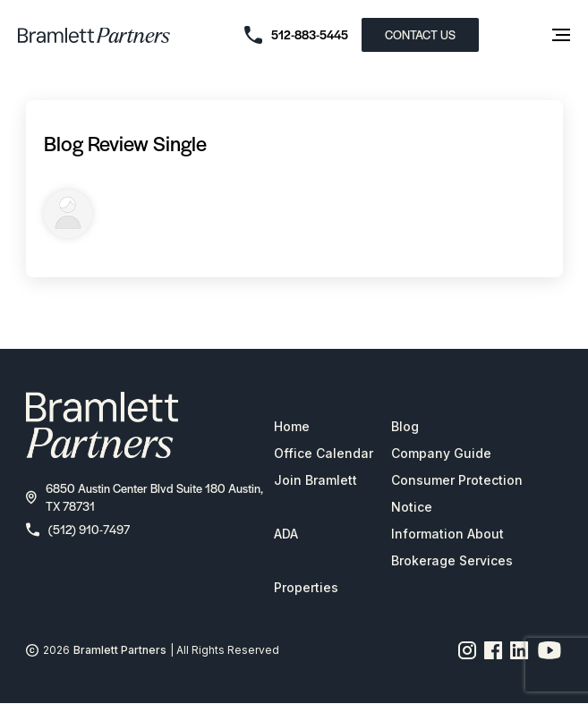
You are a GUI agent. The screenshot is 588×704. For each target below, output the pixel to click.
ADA (286, 534)
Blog (405, 426)
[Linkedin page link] (520, 650)
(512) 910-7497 (78, 529)
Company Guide (441, 453)
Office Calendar (324, 453)
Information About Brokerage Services (452, 547)
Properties (306, 587)
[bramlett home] (94, 35)
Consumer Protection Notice (457, 493)
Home (292, 426)
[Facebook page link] (494, 650)
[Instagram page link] (468, 650)
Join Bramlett (315, 480)
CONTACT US (420, 34)
